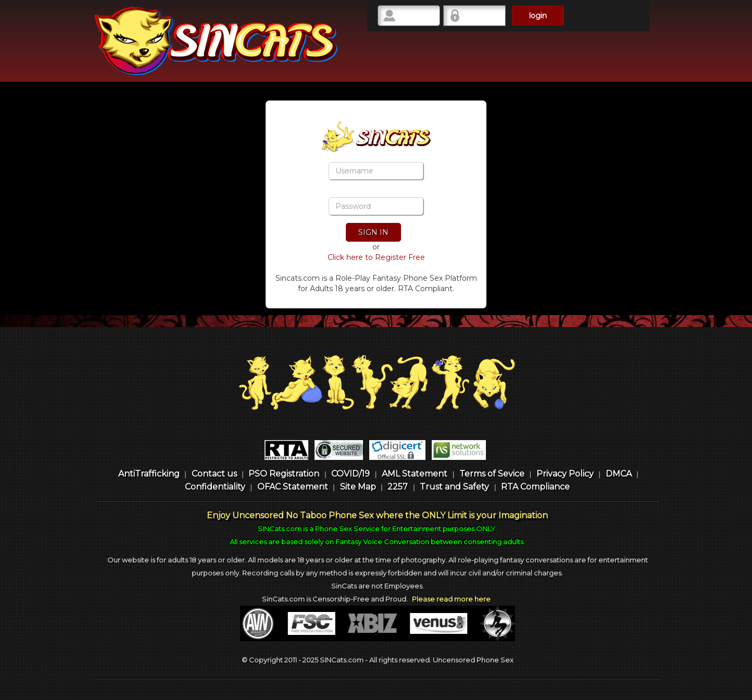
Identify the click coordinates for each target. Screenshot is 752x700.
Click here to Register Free (376, 257)
